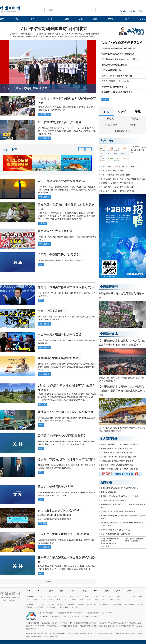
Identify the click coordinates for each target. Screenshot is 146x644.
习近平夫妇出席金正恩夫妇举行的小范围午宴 (82, 34)
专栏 (81, 19)
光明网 (29, 607)
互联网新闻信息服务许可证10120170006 (70, 613)
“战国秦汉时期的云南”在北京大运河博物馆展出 (118, 457)
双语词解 (42, 523)
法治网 (75, 607)
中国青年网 (91, 604)
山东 (133, 596)
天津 (49, 596)
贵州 (81, 599)
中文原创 (42, 223)
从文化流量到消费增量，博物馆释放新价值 (117, 461)
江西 (126, 596)
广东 (43, 599)
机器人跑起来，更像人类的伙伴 (113, 171)
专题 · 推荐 (10, 150)
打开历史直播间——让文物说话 (115, 81)
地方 (127, 19)
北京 (41, 596)
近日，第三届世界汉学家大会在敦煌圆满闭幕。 (55, 519)
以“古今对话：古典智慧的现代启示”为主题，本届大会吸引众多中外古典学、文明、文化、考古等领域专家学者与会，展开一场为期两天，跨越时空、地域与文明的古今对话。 (67, 131)
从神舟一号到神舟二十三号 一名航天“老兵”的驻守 (119, 444)
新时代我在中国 (122, 131)
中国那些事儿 (109, 334)
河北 (56, 596)
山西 (64, 596)
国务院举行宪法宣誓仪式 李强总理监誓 (118, 48)
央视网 (81, 604)
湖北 (28, 599)
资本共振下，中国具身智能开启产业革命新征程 (119, 191)
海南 (59, 599)
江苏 (103, 596)
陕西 (104, 599)
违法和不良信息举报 (46, 613)
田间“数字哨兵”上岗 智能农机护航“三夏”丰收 (121, 59)
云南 (89, 599)
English (123, 11)
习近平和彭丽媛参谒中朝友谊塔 (122, 42)
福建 (118, 596)
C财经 (50, 19)
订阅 (140, 11)
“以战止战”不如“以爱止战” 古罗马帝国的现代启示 (119, 488)
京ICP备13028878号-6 (91, 616)
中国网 (60, 604)
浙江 (111, 596)
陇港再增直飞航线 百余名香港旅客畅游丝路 (117, 453)
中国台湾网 (117, 604)
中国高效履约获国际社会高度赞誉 (59, 334)
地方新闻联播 (109, 439)
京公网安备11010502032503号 (50, 616)
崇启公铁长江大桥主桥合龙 (55, 231)
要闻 (41, 265)
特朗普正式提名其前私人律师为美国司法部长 (67, 459)
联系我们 (12, 600)
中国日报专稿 (44, 114)
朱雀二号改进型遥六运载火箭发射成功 (62, 181)
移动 (133, 11)
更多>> (48, 581)
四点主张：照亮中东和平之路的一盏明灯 (116, 175)
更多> (105, 100)
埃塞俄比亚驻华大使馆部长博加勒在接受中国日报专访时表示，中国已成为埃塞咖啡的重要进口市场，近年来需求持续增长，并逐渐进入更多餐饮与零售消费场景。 (67, 367)
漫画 (95, 19)
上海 (96, 596)
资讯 (33, 19)
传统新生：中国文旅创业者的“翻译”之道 (63, 534)
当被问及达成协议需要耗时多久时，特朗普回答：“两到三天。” (61, 260)
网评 (111, 141)
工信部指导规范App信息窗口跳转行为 (62, 436)
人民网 (42, 604)
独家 (118, 591)
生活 (73, 591)
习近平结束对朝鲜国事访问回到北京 (54, 29)
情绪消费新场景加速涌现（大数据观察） (119, 54)
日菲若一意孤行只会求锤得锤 (114, 87)
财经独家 (42, 404)
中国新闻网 (51, 607)
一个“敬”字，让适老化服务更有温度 (138, 150)
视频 (67, 19)
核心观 (110, 119)
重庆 (66, 599)
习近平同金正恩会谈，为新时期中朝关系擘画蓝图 (76, 36)
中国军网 (39, 607)
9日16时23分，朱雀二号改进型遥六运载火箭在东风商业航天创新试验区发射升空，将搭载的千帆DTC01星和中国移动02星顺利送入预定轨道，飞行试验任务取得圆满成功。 (67, 190)
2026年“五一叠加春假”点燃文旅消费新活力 (117, 465)
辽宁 (71, 596)
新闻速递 (106, 482)
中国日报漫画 (109, 287)
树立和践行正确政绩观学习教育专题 (117, 92)
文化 (141, 19)
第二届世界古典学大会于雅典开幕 (59, 122)
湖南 (36, 599)
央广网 (140, 604)
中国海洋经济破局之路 (111, 70)
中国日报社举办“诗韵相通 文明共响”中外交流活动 (119, 496)
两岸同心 (134, 125)
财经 (62, 591)
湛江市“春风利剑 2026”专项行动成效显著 (116, 448)
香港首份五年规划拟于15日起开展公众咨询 (66, 412)
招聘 (129, 591)
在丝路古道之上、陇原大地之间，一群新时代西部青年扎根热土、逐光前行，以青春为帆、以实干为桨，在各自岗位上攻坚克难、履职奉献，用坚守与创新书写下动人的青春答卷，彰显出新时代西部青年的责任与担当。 (67, 216)
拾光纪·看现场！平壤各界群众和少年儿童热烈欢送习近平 (35, 36)
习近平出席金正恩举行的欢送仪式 (22, 34)
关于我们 (4, 600)
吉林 (79, 596)
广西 (51, 599)
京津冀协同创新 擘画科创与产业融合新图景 (117, 183)
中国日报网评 (110, 125)
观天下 (110, 19)
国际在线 (70, 604)
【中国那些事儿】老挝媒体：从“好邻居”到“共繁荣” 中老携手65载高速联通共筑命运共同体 (122, 391)
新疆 (111, 599)
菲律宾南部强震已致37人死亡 (57, 487)
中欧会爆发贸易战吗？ (109, 492)
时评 (16, 19)
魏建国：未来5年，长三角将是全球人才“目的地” (119, 166)
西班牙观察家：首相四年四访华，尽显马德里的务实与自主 (123, 179)
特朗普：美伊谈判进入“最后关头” (59, 255)
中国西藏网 (129, 604)
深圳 (119, 599)
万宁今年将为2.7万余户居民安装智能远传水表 (118, 511)
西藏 (96, 599)
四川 (74, 599)
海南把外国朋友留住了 (52, 311)
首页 (2, 19)
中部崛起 (134, 119)
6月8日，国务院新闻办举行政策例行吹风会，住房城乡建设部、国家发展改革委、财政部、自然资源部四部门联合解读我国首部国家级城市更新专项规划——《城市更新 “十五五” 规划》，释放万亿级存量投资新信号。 (67, 397)
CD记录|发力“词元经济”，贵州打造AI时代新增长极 (120, 469)
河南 (141, 596)
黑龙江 (87, 596)
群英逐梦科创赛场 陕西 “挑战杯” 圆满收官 (116, 530)
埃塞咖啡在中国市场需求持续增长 (59, 358)
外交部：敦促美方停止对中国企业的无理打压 (67, 287)
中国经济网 (104, 604)
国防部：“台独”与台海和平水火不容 (117, 76)
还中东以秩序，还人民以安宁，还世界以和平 (118, 187)
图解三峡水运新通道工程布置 (114, 65)
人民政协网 (64, 607)
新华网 (51, 604)
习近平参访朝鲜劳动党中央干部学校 (50, 34)
